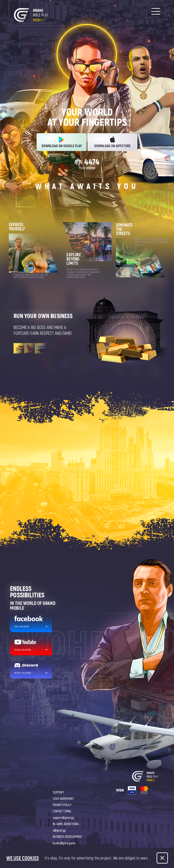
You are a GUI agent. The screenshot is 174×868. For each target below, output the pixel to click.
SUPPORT (58, 792)
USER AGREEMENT (63, 798)
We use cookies (23, 858)
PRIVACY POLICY (62, 805)
